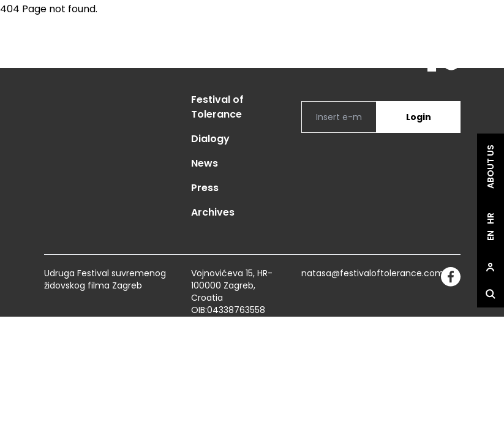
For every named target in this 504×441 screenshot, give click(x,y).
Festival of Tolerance (217, 107)
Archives (213, 212)
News (205, 163)
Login (419, 117)
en (491, 236)
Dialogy (210, 139)
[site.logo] (438, 54)
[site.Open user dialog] (491, 267)
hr (491, 218)
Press (205, 188)
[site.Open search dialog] (491, 294)
